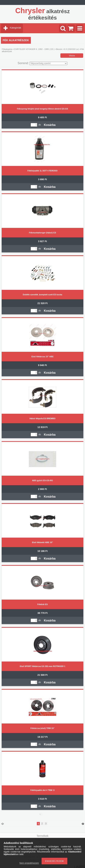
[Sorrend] (48, 63)
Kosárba (50, 125)
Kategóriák (16, 28)
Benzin (59, 49)
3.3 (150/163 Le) (71, 49)
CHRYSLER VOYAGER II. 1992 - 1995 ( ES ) (34, 49)
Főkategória (7, 49)
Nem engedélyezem (29, 863)
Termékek (42, 836)
